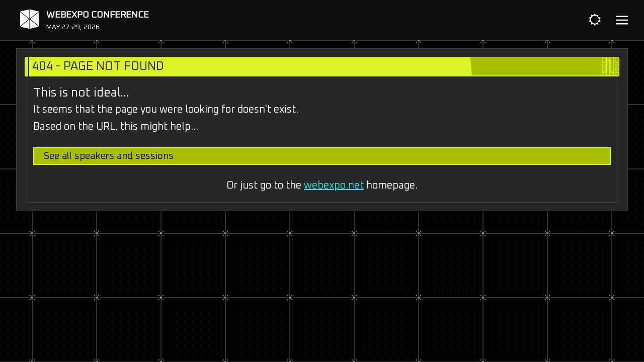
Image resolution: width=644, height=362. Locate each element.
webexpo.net (334, 186)
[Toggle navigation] (622, 20)
